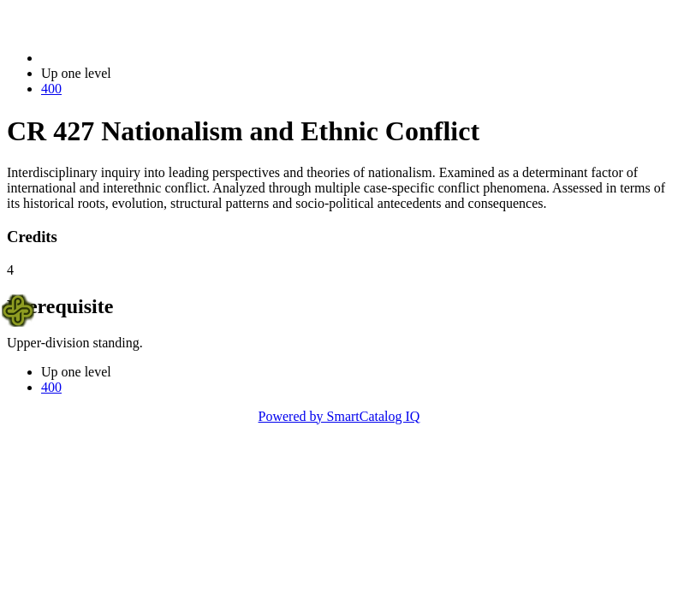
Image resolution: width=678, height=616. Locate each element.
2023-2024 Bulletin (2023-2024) (131, 58)
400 (51, 89)
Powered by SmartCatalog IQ (339, 416)
